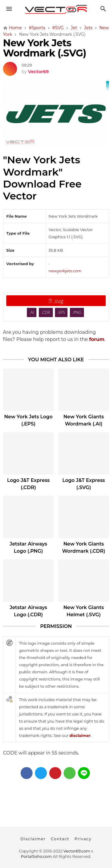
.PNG (77, 312)
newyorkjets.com (65, 271)
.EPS (61, 312)
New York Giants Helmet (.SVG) (84, 611)
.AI (32, 312)
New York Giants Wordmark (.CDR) (84, 547)
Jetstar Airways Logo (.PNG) (28, 547)
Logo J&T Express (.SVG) (84, 484)
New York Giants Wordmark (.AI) (84, 420)
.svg (56, 301)
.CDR (46, 312)
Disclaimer (33, 839)
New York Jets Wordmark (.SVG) (45, 48)
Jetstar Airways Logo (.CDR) (28, 611)
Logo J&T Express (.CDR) (29, 484)
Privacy (83, 839)
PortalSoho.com (36, 856)
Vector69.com (77, 851)
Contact (60, 839)
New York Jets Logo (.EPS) (28, 420)
